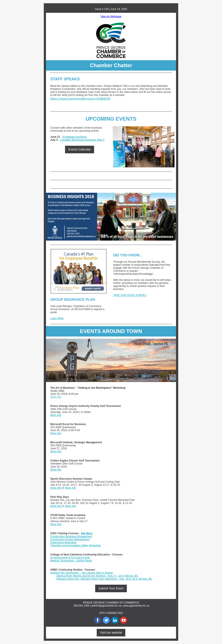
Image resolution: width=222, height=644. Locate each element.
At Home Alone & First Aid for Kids (70, 558)
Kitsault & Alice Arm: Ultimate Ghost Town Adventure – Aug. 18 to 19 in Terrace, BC (104, 579)
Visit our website (111, 633)
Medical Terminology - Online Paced (71, 561)
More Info (56, 397)
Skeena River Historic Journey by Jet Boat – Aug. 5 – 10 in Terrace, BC (97, 576)
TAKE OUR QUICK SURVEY (130, 295)
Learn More (57, 318)
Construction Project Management (70, 539)
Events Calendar (80, 149)
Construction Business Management (71, 536)
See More (87, 533)
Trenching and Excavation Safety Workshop (76, 545)
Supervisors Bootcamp (63, 542)
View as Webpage (111, 16)
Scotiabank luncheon (74, 137)
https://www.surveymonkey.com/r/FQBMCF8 (80, 99)
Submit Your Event (111, 588)
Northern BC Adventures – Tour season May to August (82, 573)
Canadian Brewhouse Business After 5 (82, 140)
